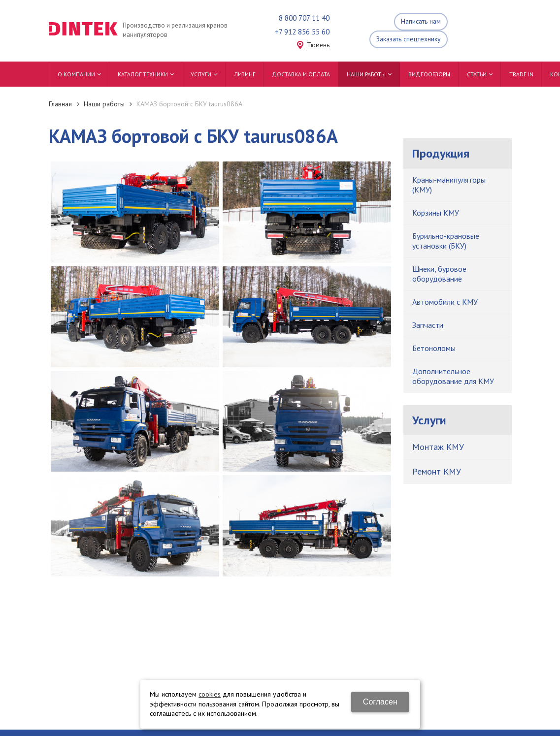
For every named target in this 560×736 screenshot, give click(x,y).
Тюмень (318, 46)
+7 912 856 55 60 (302, 32)
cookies (210, 694)
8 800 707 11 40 (304, 18)
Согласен (380, 702)
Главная (60, 104)
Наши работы (104, 104)
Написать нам (421, 21)
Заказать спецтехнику (409, 39)
